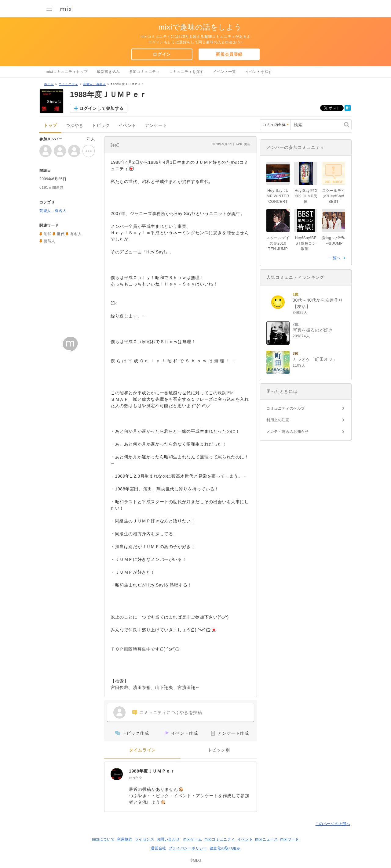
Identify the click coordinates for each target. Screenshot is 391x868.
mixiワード (290, 839)
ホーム (49, 84)
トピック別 (219, 750)
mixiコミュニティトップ (67, 72)
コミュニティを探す (186, 72)
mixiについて (103, 839)
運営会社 (158, 848)
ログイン (162, 54)
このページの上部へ (333, 824)
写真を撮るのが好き (313, 330)
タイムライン (142, 750)
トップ (50, 126)
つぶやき (75, 126)
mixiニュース (266, 839)
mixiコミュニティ (220, 839)
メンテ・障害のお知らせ (288, 432)
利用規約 (125, 839)
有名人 (76, 234)
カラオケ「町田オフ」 (315, 359)
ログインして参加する (101, 108)
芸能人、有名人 (94, 84)
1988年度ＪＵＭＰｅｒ (152, 771)
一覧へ (335, 258)
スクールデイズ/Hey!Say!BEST (334, 196)
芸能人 (49, 241)
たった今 (135, 778)
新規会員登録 (229, 54)
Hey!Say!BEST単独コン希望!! (306, 243)
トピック (101, 126)
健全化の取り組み (225, 848)
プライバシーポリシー (188, 848)
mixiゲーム (193, 839)
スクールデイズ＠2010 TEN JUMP (278, 243)
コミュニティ (68, 84)
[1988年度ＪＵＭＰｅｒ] (117, 774)
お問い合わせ (168, 839)
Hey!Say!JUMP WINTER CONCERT (280, 196)
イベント (127, 126)
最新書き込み (108, 72)
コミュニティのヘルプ (286, 408)
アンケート (156, 126)
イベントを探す (259, 72)
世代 (61, 234)
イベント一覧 (225, 72)
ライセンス (145, 839)
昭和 (48, 234)
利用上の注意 (278, 420)
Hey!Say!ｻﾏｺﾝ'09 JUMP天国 (306, 196)
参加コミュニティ (145, 72)
